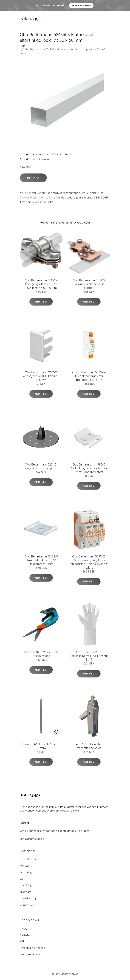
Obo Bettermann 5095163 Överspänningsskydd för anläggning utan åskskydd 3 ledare (89, 562)
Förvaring (26, 872)
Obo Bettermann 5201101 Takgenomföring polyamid (41, 466)
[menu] (106, 19)
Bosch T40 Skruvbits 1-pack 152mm (41, 746)
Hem (23, 46)
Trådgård (26, 892)
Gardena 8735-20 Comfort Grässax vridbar (41, 654)
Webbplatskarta (30, 954)
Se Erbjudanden (81, 5)
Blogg (24, 928)
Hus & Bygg (27, 885)
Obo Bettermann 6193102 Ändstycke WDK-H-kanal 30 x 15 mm (41, 376)
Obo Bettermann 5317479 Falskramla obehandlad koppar (89, 284)
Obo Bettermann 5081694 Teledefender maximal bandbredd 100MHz (89, 376)
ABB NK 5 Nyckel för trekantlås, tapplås (89, 746)
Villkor (24, 941)
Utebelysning (28, 898)
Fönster (25, 866)
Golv (23, 879)
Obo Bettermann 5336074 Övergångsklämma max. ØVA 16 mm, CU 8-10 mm (41, 284)
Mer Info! (33, 178)
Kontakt (25, 935)
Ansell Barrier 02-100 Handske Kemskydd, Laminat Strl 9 (89, 656)
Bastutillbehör (28, 859)
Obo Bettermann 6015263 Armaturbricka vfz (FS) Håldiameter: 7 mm (41, 560)
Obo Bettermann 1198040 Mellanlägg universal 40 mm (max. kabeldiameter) (89, 468)
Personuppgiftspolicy (33, 948)
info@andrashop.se (32, 839)
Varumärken (43, 154)
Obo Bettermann (63, 154)
